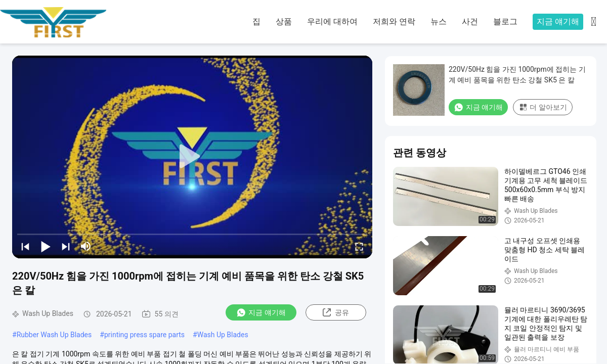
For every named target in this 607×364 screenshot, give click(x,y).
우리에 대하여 (332, 21)
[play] (192, 157)
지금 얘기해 (558, 21)
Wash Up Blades (223, 335)
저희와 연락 (394, 21)
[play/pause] (46, 246)
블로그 (505, 21)
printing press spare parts (144, 335)
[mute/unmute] (86, 246)
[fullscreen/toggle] (359, 246)
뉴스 (439, 21)
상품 (284, 21)
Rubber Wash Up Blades (54, 335)
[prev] (25, 246)
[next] (66, 246)
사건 (470, 21)
